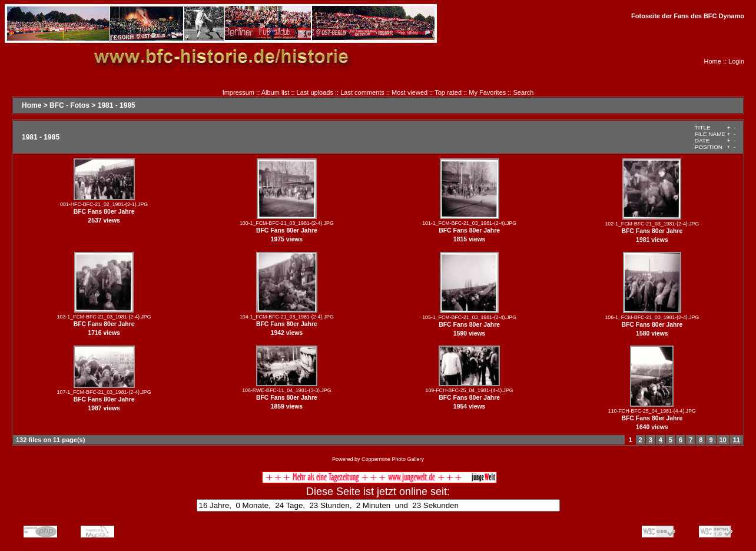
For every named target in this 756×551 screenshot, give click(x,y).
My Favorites (487, 92)
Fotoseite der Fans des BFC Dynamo (688, 16)
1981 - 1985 (117, 105)
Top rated (448, 92)
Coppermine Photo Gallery (393, 459)
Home (713, 61)
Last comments (362, 92)
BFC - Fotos (69, 105)
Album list (276, 92)
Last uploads (315, 92)
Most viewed (409, 92)
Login (736, 61)
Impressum (238, 92)
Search (524, 92)
